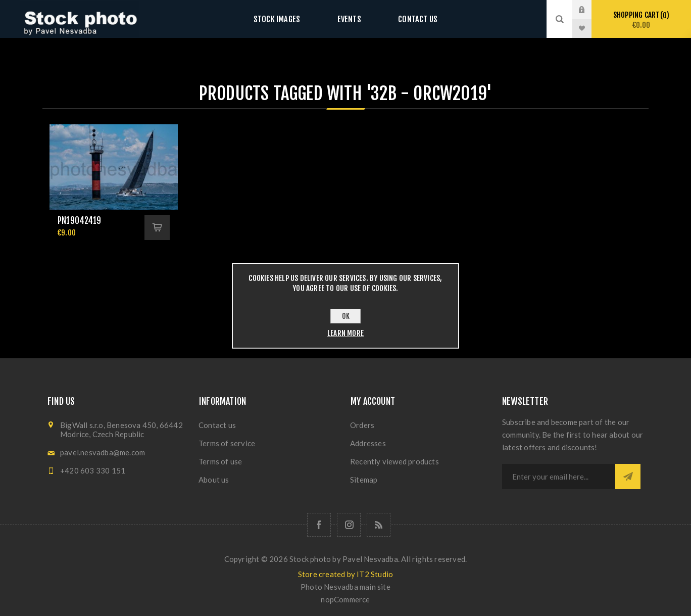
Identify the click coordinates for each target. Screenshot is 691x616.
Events (349, 19)
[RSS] (379, 525)
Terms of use (220, 461)
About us (214, 480)
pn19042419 (79, 221)
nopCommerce (345, 599)
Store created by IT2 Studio (345, 574)
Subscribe (628, 477)
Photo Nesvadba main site (345, 587)
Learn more (345, 333)
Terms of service (227, 443)
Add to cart (157, 227)
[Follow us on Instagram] (349, 525)
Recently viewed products (394, 461)
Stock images (286, 19)
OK (346, 316)
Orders (362, 425)
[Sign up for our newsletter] (559, 477)
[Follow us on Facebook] (319, 525)
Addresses (368, 443)
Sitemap (364, 480)
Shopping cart (641, 20)
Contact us (408, 19)
